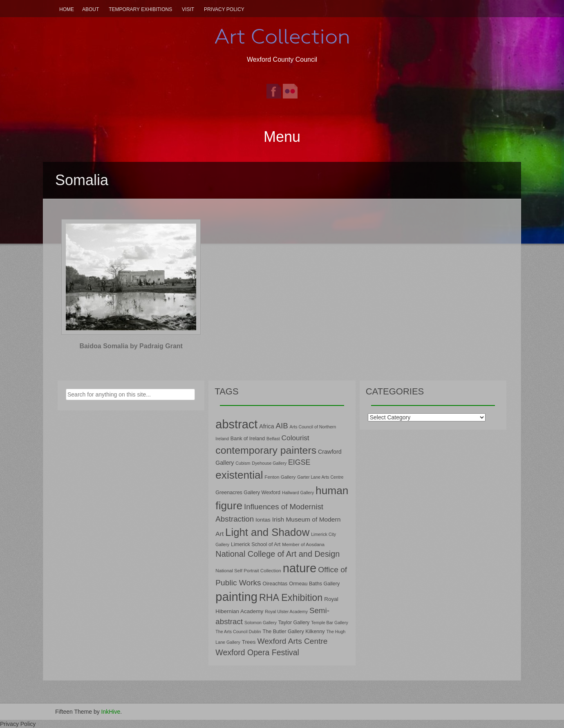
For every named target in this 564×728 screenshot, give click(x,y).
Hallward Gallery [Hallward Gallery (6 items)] (298, 493)
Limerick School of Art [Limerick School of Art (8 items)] (256, 544)
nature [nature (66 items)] (300, 568)
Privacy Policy (224, 9)
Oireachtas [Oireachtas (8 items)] (275, 584)
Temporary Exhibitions (140, 9)
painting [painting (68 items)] (236, 597)
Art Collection (282, 36)
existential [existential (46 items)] (239, 475)
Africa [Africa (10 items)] (266, 426)
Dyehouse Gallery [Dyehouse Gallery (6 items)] (269, 463)
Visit (188, 9)
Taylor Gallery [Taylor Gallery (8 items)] (294, 623)
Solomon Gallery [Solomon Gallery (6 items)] (261, 623)
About (91, 9)
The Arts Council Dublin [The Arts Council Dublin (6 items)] (238, 632)
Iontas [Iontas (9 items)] (263, 520)
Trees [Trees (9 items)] (249, 642)
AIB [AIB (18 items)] (282, 426)
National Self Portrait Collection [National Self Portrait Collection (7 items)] (248, 570)
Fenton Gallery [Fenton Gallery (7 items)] (280, 477)
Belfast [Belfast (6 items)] (273, 439)
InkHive (111, 712)
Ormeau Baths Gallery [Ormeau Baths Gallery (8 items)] (314, 584)
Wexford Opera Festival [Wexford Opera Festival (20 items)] (257, 652)
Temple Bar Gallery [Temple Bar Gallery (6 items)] (330, 623)
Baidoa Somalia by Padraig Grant (131, 346)
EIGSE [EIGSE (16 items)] (299, 462)
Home (67, 9)
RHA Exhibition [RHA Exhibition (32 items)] (291, 598)
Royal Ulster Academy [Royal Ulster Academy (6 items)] (286, 612)
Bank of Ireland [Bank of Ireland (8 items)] (248, 439)
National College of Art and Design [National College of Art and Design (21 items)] (278, 554)
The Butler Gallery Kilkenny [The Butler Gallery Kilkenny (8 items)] (294, 632)
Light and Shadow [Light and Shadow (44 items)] (267, 532)
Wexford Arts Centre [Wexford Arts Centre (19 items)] (293, 641)
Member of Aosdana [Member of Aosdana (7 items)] (303, 544)
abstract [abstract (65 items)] (236, 424)
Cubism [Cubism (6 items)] (243, 463)
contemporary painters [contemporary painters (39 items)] (266, 450)
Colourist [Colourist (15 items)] (295, 438)
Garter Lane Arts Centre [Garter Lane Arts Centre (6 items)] (320, 477)
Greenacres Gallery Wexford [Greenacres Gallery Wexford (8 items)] (248, 493)
